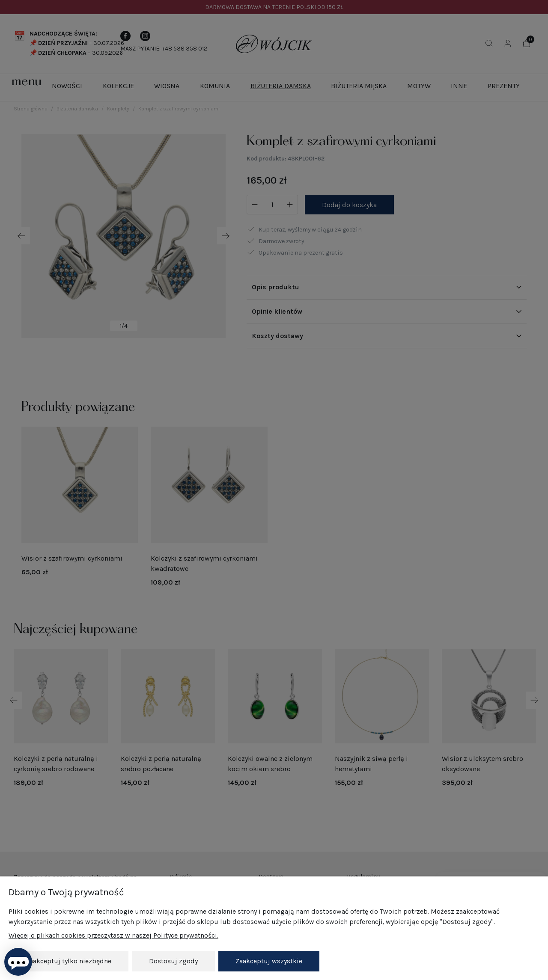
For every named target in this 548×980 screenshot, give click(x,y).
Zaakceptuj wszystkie (269, 961)
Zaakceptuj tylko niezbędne (68, 961)
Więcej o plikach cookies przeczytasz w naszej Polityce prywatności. (113, 935)
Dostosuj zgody (173, 961)
